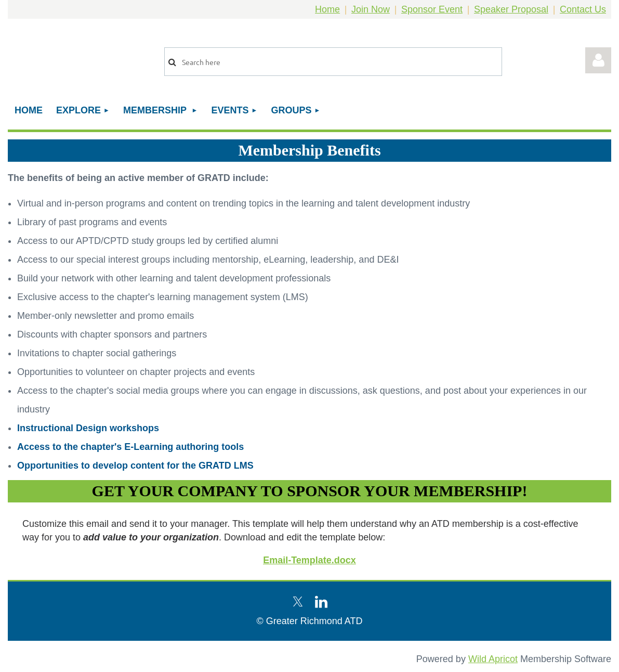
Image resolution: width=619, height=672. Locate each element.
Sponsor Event (432, 9)
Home (327, 9)
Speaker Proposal (511, 9)
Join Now (371, 9)
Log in (598, 60)
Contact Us (583, 9)
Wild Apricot (493, 659)
